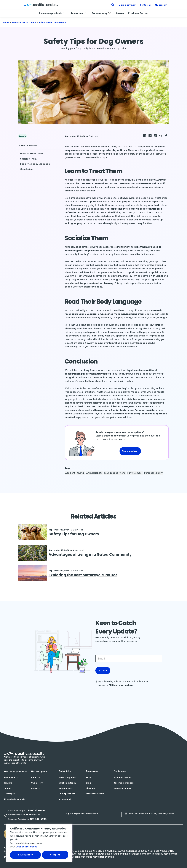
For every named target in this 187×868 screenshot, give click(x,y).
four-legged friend (115, 473)
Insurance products (52, 13)
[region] (39, 843)
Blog (34, 22)
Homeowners (102, 410)
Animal (81, 473)
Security (22, 136)
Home (6, 22)
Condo (115, 410)
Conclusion (26, 169)
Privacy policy (25, 855)
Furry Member (135, 473)
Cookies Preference (26, 847)
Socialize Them (28, 159)
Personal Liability (145, 410)
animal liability (94, 473)
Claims (120, 13)
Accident (70, 473)
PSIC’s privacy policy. (121, 685)
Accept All (55, 855)
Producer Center (138, 13)
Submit (103, 670)
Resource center (20, 22)
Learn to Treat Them (31, 154)
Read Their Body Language (35, 164)
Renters (124, 410)
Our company (101, 13)
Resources (78, 13)
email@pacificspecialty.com (84, 814)
